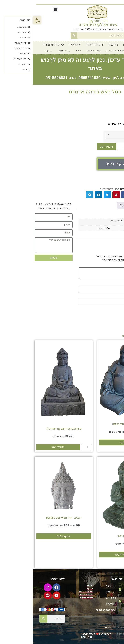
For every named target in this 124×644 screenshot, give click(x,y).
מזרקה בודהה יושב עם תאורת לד (31, 429)
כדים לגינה (80, 45)
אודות (45, 50)
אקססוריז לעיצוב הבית (83, 50)
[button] (23, 9)
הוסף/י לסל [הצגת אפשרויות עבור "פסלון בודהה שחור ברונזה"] (93, 442)
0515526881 (24, 78)
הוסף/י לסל (74, 147)
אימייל (115, 296)
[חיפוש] (41, 36)
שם (117, 284)
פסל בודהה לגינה (77, 189)
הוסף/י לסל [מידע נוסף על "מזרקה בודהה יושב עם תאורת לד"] (25, 447)
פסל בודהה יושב (93, 536)
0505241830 (56, 78)
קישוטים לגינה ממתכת (20, 45)
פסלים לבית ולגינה (61, 45)
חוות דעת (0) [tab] (94, 205)
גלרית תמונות (31, 50)
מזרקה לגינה (42, 45)
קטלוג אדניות (96, 45)
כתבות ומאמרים (60, 50)
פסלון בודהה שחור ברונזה (93, 424)
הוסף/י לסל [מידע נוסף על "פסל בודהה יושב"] (88, 555)
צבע (116, 134)
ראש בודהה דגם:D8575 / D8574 (31, 518)
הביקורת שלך (111, 266)
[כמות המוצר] (89, 147)
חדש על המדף (106, 50)
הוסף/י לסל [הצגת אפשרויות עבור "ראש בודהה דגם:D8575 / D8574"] (31, 536)
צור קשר (15, 50)
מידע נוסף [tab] (112, 205)
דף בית (111, 45)
